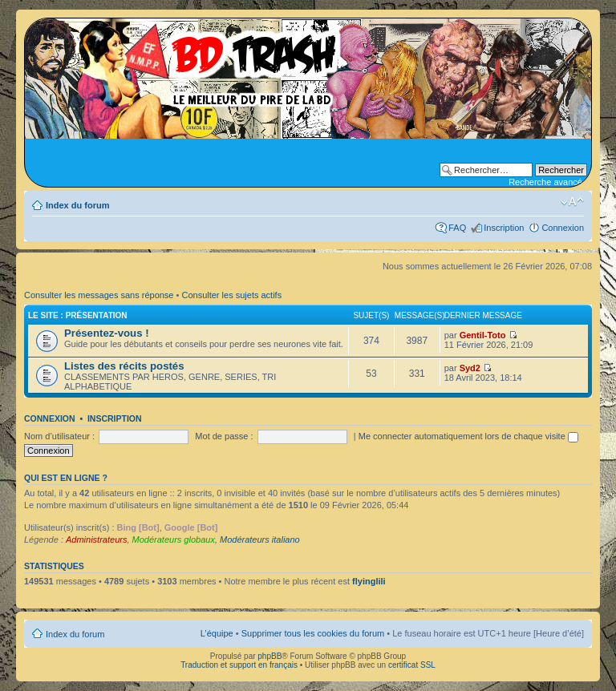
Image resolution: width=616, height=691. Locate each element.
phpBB (269, 656)
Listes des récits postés (124, 366)
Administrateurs (96, 539)
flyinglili (369, 581)
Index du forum (77, 205)
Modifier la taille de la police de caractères (572, 202)
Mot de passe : (224, 436)
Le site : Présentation (78, 315)
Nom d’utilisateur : (59, 436)
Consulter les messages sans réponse (99, 295)
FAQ (457, 228)
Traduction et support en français (239, 665)
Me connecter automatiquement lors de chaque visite (468, 436)
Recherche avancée (548, 182)
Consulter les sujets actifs (231, 295)
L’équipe (217, 633)
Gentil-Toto (483, 335)
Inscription (504, 228)
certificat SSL (412, 665)
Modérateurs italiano (260, 539)
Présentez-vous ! (107, 333)
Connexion (563, 228)
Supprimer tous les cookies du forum (313, 633)
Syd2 (470, 368)
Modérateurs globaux (174, 539)
